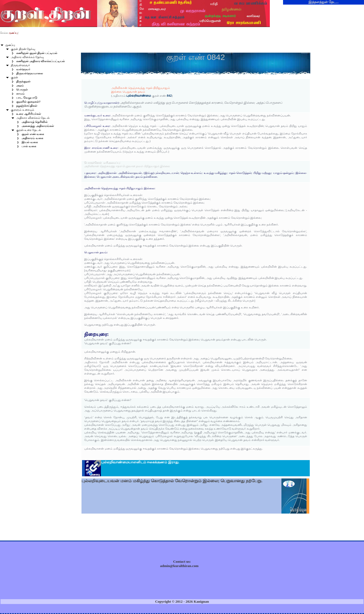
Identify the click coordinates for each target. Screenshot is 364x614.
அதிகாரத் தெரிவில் (35, 122)
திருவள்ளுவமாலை (30, 73)
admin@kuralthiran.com (179, 566)
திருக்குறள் (23, 81)
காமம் (20, 94)
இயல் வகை (30, 142)
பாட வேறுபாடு (27, 98)
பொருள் (22, 90)
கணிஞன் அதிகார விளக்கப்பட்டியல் (40, 61)
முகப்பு (10, 45)
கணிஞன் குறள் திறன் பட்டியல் (37, 53)
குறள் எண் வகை (33, 134)
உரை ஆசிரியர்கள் (29, 114)
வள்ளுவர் (23, 69)
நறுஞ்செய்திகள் (27, 106)
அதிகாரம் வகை (32, 138)
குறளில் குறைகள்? (28, 102)
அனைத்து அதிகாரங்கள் (38, 126)
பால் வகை (29, 146)
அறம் (20, 85)
